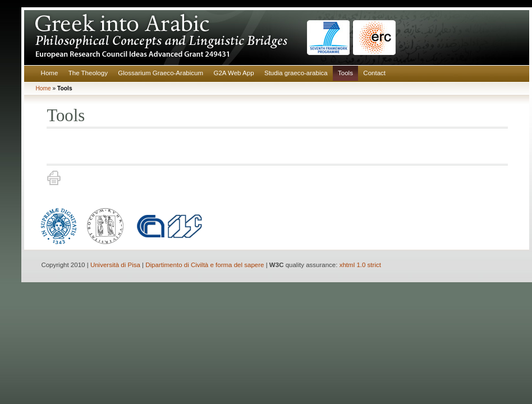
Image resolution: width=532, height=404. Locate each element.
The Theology (88, 73)
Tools (345, 73)
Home (50, 73)
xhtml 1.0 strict (360, 265)
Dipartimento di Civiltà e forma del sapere (205, 265)
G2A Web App (233, 73)
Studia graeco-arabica (296, 73)
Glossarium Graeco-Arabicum (160, 73)
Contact (374, 73)
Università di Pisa (115, 265)
